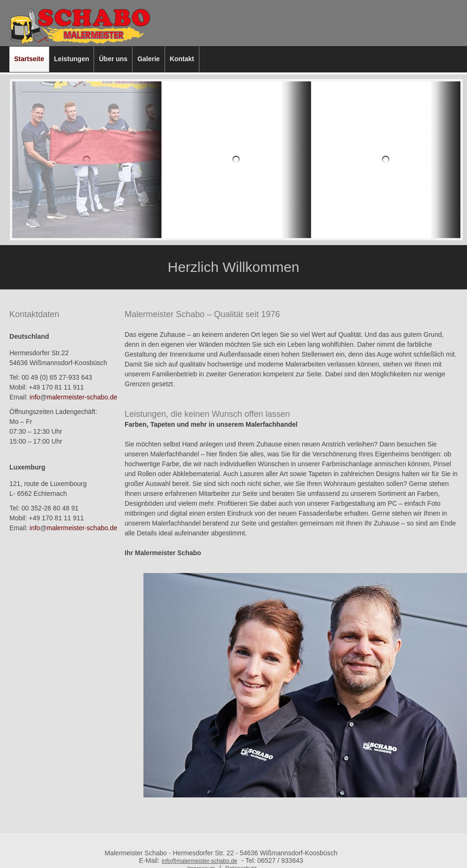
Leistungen (72, 59)
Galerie (148, 59)
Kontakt (182, 59)
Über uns (113, 59)
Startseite (29, 59)
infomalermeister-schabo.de (73, 397)
